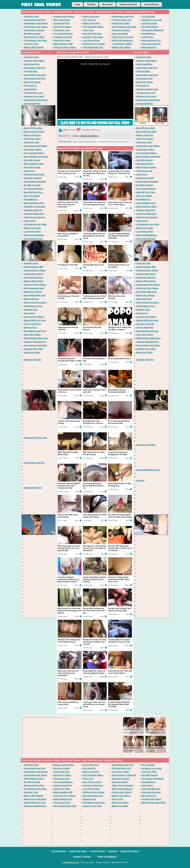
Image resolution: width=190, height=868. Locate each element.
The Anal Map (148, 17)
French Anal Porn (32, 324)
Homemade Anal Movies (36, 23)
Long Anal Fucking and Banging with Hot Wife (118, 453)
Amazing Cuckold (121, 30)
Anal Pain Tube (31, 17)
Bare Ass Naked (120, 34)
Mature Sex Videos (121, 47)
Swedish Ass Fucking (34, 207)
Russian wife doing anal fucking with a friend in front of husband (120, 548)
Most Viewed (107, 4)
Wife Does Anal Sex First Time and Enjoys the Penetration (68, 205)
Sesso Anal (29, 313)
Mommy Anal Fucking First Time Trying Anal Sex (69, 172)
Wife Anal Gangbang (122, 40)
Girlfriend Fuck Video (34, 174)
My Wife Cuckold (32, 34)
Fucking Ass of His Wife (68, 265)
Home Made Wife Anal (35, 295)
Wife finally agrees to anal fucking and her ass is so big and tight (69, 548)
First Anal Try (89, 20)
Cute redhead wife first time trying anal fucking (95, 516)
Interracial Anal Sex (151, 40)
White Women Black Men (36, 338)
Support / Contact (82, 857)
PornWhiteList (149, 34)
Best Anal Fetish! (62, 20)
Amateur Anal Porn (63, 37)
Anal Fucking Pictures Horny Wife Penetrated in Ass (94, 486)
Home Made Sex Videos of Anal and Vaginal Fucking (94, 204)
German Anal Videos (34, 317)
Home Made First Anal (35, 75)
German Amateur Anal (147, 89)
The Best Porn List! (122, 20)
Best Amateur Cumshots (124, 27)
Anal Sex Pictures (151, 4)
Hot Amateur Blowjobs (153, 30)
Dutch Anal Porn (91, 17)
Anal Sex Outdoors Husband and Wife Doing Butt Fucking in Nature (68, 579)
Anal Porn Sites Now (93, 37)
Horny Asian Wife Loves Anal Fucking (68, 516)
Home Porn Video (121, 23)
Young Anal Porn (62, 23)
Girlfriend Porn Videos (94, 44)
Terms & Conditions (107, 857)
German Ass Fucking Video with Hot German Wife (120, 610)
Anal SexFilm (30, 89)
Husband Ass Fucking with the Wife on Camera (120, 328)
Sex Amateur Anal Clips (35, 345)
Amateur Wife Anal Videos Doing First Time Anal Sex (119, 172)
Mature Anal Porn (91, 23)
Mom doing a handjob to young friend (68, 235)
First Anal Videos (59, 851)
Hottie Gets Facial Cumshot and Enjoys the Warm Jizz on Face (95, 173)
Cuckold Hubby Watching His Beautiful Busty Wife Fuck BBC (119, 236)
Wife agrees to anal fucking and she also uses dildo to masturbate (94, 548)
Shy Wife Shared (150, 27)
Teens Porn (88, 30)
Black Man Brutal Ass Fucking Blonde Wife (117, 391)
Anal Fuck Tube (149, 23)
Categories (113, 851)
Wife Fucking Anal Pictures (120, 359)
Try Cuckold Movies (63, 34)
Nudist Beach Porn (33, 306)
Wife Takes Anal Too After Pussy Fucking (94, 453)
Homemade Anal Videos (36, 27)
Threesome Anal (61, 30)
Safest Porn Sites (62, 40)
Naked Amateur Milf (63, 44)
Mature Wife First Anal (35, 320)
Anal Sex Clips (31, 44)
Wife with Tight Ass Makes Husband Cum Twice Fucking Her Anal (69, 486)
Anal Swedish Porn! (146, 203)
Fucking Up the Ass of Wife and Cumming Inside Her (94, 297)
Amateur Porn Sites (33, 349)
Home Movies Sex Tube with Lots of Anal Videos (120, 204)
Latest (77, 4)
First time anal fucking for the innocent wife (119, 422)
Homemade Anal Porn (123, 17)
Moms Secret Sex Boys (35, 303)
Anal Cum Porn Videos (65, 47)
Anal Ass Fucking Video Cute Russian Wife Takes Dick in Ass (119, 579)
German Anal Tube (145, 324)
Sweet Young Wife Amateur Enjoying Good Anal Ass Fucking (94, 579)
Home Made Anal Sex (34, 463)
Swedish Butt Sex (145, 164)
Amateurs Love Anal (152, 20)
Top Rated (91, 4)
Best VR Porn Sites (92, 34)
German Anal (30, 328)
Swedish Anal (31, 310)
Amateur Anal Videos (128, 4)
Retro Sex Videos (32, 335)
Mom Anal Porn (149, 47)
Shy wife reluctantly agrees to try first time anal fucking (120, 516)
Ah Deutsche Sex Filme (36, 40)
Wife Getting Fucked (34, 30)
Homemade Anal (144, 79)
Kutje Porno (147, 37)
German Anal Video (146, 445)
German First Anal (33, 488)
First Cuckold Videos (93, 27)
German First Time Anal (35, 438)
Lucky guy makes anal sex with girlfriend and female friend (94, 236)
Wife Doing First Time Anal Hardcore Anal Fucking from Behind (70, 611)
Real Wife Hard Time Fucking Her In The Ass (93, 422)
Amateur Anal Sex (33, 360)
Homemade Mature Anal (148, 470)
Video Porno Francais (123, 37)
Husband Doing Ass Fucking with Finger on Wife (70, 360)
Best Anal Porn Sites (34, 37)
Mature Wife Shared (34, 47)
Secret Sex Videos (62, 27)
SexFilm (140, 481)
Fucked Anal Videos (122, 44)
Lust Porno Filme (91, 40)
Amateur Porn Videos (129, 851)
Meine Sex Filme (32, 352)
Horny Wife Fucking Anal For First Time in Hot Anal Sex (94, 611)
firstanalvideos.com (71, 862)
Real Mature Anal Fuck (35, 331)
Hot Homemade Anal (93, 47)
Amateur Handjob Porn (35, 342)
